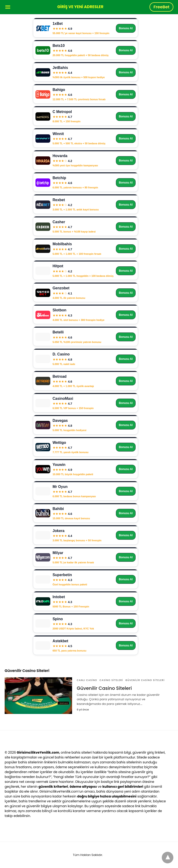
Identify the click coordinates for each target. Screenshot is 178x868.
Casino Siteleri (111, 680)
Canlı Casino (87, 680)
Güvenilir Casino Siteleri (145, 680)
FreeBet (161, 7)
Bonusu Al (126, 28)
